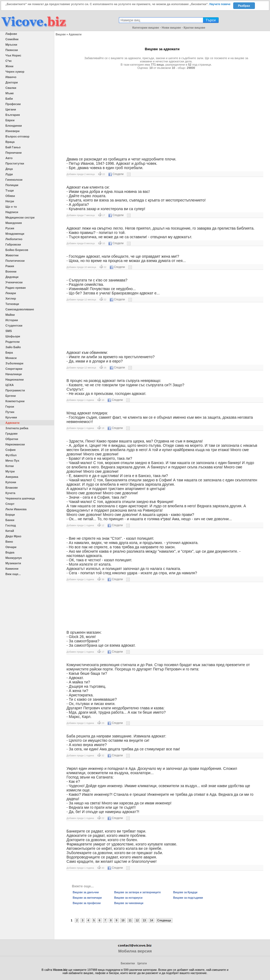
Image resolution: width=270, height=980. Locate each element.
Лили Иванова (16, 509)
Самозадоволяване (20, 309)
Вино (9, 542)
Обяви (10, 196)
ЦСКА (10, 385)
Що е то (11, 207)
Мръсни (11, 45)
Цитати (142, 963)
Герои (10, 407)
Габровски (13, 244)
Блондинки (14, 126)
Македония (14, 223)
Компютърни (15, 401)
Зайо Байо (13, 347)
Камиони (12, 569)
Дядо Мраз (13, 536)
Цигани (11, 109)
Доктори (12, 82)
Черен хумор (15, 72)
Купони (11, 482)
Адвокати (12, 423)
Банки (10, 520)
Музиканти (13, 563)
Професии (13, 104)
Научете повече (220, 4)
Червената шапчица (20, 498)
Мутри (10, 471)
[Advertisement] (162, 111)
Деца (9, 169)
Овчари (11, 547)
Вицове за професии (87, 903)
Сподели (116, 174)
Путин (10, 412)
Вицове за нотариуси (128, 898)
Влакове (12, 488)
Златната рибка (17, 428)
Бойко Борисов (17, 250)
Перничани (14, 153)
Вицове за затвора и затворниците (137, 892)
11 (130, 920)
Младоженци (15, 234)
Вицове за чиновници (129, 903)
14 (151, 920)
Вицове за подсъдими (188, 898)
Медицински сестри (20, 217)
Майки (10, 315)
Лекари (11, 293)
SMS (9, 331)
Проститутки (15, 163)
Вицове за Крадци (185, 892)
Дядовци (12, 277)
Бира (9, 353)
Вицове (61, 34)
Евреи (10, 120)
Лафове (11, 34)
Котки (10, 466)
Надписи (12, 212)
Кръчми (11, 417)
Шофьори (13, 336)
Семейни (12, 39)
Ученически (14, 282)
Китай (10, 531)
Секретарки (14, 369)
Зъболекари (14, 363)
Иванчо (11, 77)
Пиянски (12, 50)
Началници (14, 374)
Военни (11, 271)
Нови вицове (171, 28)
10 (123, 920)
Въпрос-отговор (17, 136)
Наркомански (15, 444)
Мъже (10, 93)
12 (137, 920)
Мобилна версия (135, 951)
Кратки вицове (194, 28)
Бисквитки (128, 963)
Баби (9, 99)
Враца (10, 142)
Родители (13, 342)
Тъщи (10, 190)
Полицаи (12, 185)
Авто (9, 158)
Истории (12, 320)
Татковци (12, 304)
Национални (14, 380)
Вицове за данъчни (86, 892)
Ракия (10, 266)
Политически (15, 261)
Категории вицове (146, 28)
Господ (11, 525)
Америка (12, 477)
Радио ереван (16, 288)
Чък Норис (13, 55)
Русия (10, 228)
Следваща (164, 920)
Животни (12, 255)
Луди (9, 174)
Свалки (11, 88)
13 (144, 920)
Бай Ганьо (13, 147)
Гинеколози (14, 180)
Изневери (12, 131)
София (10, 450)
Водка (10, 552)
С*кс (9, 61)
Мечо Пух (12, 461)
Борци (10, 515)
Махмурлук (14, 558)
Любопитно (14, 239)
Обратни (12, 439)
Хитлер (11, 298)
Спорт (10, 504)
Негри (10, 201)
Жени (9, 66)
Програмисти (15, 390)
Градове (11, 434)
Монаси (11, 358)
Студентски (14, 325)
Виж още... (13, 574)
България (13, 115)
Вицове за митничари (87, 898)
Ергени (11, 396)
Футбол (11, 455)
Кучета (10, 493)
